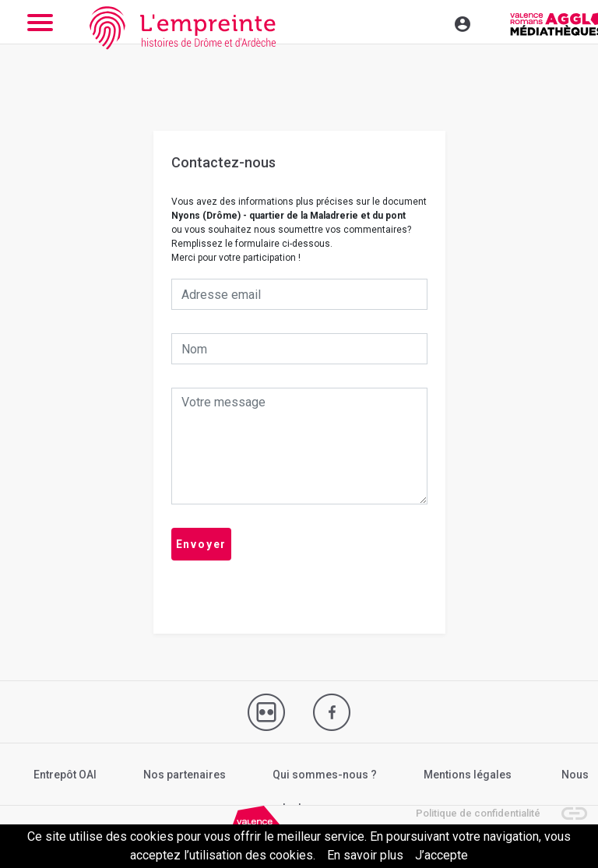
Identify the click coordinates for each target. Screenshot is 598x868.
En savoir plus (365, 855)
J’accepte (441, 855)
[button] (567, 806)
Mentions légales (468, 775)
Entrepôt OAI (65, 775)
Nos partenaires (185, 775)
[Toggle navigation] (429, 22)
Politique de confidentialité (478, 813)
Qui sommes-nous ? (325, 775)
